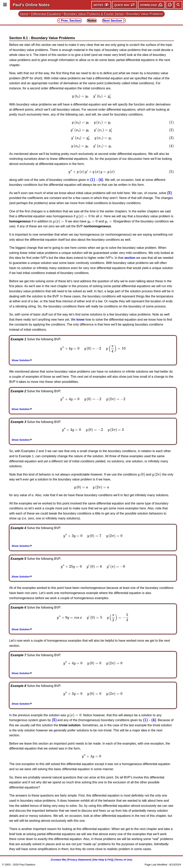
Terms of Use (123, 860)
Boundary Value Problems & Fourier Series (94, 14)
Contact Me (59, 860)
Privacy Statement (79, 860)
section (130, 258)
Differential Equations (46, 14)
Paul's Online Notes (31, 5)
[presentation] (91, 96)
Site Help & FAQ (103, 860)
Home (24, 14)
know (81, 320)
